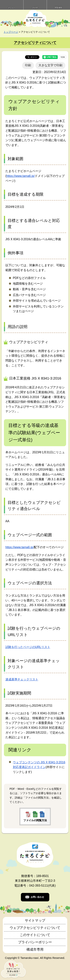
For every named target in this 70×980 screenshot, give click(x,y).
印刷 (28, 65)
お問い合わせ (37, 897)
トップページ (11, 32)
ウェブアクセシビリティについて (35, 928)
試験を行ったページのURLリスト (28, 647)
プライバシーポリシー (35, 942)
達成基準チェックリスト (22, 679)
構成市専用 (35, 949)
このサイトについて (35, 935)
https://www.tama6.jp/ (21, 176)
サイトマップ (35, 920)
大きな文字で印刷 (50, 65)
